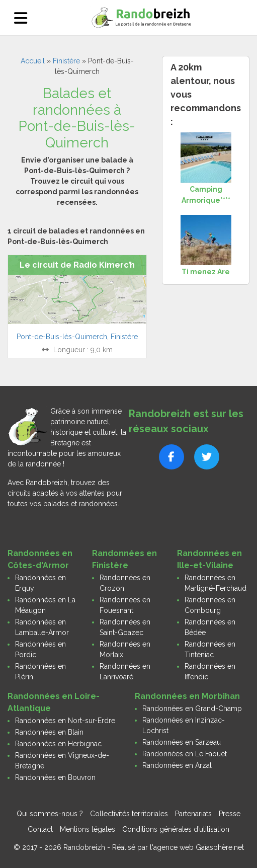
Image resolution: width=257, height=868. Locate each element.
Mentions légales (88, 829)
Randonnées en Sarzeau (182, 742)
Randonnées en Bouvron (55, 777)
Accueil (33, 61)
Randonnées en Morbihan (187, 696)
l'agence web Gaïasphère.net (197, 847)
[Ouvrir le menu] (21, 18)
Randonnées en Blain (49, 732)
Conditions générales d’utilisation (176, 829)
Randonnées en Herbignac (58, 744)
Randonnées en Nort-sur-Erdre (65, 721)
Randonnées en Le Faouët (185, 754)
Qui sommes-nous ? (50, 814)
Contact (40, 829)
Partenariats (193, 814)
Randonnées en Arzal (177, 765)
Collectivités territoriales (129, 814)
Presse (230, 814)
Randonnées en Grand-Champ (192, 708)
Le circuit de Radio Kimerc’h (77, 265)
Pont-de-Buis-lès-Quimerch (62, 337)
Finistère (66, 61)
